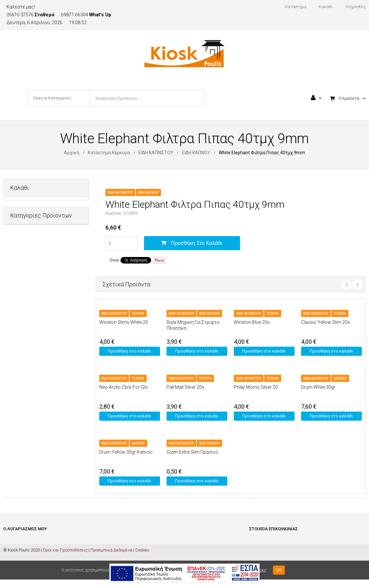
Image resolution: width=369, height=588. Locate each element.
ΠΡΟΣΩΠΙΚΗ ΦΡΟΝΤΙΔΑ (32, 370)
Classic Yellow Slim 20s (326, 322)
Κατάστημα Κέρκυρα (109, 153)
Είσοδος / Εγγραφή (21, 542)
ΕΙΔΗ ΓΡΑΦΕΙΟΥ (24, 290)
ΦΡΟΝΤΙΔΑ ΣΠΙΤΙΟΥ (28, 402)
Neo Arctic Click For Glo (124, 387)
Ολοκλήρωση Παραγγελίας (29, 561)
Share (114, 260)
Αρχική (72, 153)
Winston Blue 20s (252, 322)
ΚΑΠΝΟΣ (340, 378)
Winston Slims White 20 (124, 322)
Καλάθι (10, 552)
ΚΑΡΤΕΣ (18, 338)
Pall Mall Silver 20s (185, 387)
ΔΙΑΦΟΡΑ (19, 274)
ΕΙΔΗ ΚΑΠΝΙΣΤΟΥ (156, 153)
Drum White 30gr (318, 387)
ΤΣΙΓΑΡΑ (138, 314)
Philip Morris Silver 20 (256, 387)
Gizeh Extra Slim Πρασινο (192, 452)
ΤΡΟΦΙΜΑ (19, 386)
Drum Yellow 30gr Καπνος (126, 452)
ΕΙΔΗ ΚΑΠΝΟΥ (196, 153)
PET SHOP (20, 258)
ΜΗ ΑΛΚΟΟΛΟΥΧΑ (28, 354)
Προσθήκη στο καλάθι (197, 243)
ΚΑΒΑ (15, 322)
